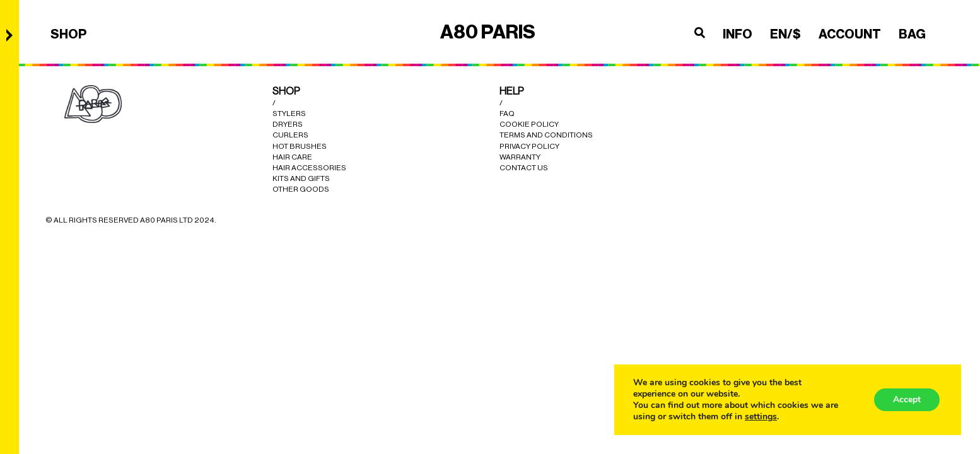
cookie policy (529, 124)
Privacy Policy (529, 146)
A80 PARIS (488, 32)
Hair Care (292, 157)
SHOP (69, 34)
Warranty (520, 157)
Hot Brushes (300, 146)
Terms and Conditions (546, 135)
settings (761, 417)
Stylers (289, 113)
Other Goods (301, 189)
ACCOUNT (850, 34)
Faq (507, 113)
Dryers (288, 124)
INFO (738, 34)
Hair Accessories (309, 168)
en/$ (785, 34)
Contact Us (524, 168)
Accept (907, 399)
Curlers (290, 135)
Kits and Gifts (301, 178)
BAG (912, 34)
